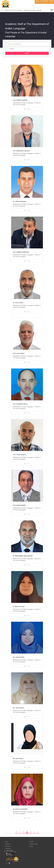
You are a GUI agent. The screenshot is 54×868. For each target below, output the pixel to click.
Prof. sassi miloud (19, 353)
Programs (8, 844)
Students (32, 842)
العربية (37, 1)
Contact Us (8, 849)
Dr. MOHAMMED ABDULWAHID (23, 556)
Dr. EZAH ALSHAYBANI (20, 809)
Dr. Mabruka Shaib (19, 606)
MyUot (52, 1)
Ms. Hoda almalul (18, 708)
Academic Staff (33, 844)
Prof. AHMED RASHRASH (21, 252)
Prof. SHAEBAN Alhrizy (20, 404)
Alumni (31, 846)
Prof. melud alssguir (19, 455)
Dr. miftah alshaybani (20, 201)
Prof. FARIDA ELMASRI (20, 100)
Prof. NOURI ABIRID (19, 505)
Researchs (8, 846)
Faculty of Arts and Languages (13, 10)
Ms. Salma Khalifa (19, 657)
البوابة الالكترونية (44, 1)
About (7, 842)
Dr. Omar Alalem (18, 303)
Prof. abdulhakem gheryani (22, 151)
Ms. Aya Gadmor (18, 758)
